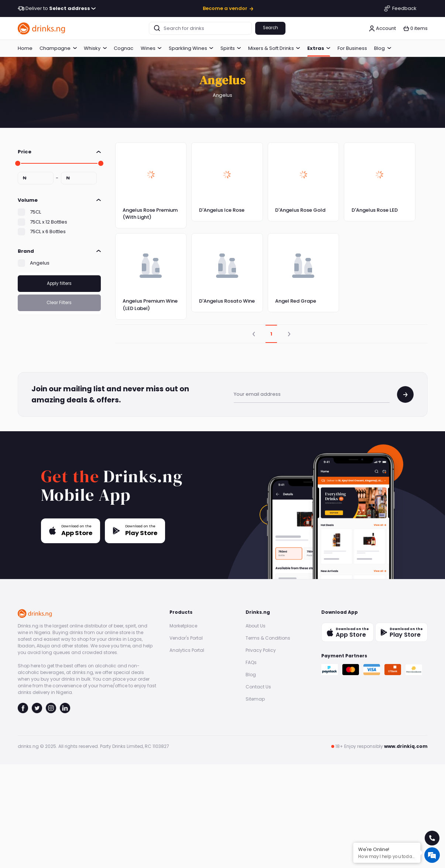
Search (271, 28)
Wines (151, 48)
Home (25, 48)
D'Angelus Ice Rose (222, 210)
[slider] (18, 163)
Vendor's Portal (186, 638)
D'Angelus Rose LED (375, 210)
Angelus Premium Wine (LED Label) (150, 305)
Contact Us (258, 687)
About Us (256, 626)
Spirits (231, 48)
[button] (415, 28)
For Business (352, 48)
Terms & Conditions (268, 638)
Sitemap (255, 699)
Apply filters (59, 283)
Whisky (95, 48)
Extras (319, 48)
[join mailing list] (405, 394)
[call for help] (432, 838)
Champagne (58, 48)
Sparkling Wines (191, 48)
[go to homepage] (42, 28)
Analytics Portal (187, 650)
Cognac (124, 48)
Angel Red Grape (296, 301)
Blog (383, 48)
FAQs (251, 662)
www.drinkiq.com (406, 746)
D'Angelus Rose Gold (300, 210)
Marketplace (183, 626)
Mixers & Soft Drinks (274, 48)
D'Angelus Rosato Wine (227, 301)
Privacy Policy (261, 650)
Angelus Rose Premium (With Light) (150, 214)
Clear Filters (59, 303)
